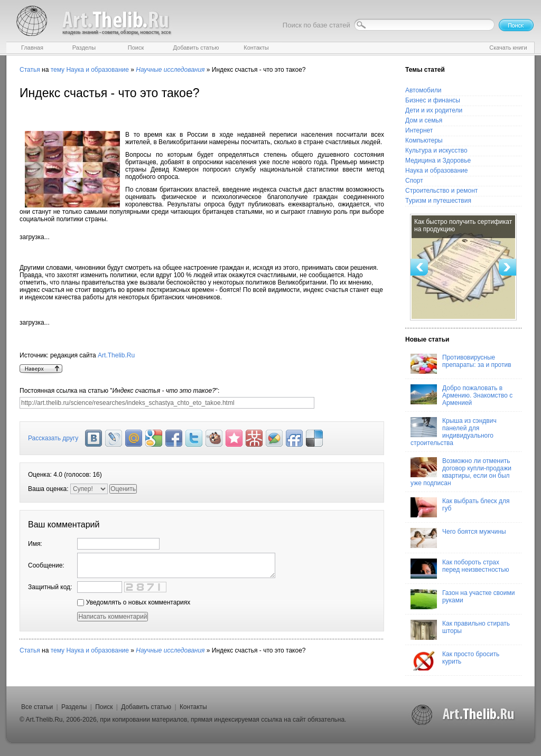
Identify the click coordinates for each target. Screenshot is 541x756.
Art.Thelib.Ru (116, 355)
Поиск (104, 707)
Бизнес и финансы (433, 100)
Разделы (74, 707)
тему (58, 70)
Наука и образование (97, 70)
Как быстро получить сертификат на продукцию (463, 225)
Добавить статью (146, 707)
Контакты (193, 707)
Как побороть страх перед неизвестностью (460, 569)
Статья (30, 70)
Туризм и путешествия (438, 201)
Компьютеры (424, 140)
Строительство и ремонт (441, 191)
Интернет (419, 130)
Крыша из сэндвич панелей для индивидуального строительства (454, 432)
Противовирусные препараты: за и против (461, 364)
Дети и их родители (434, 110)
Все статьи (37, 707)
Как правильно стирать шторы (460, 630)
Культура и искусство (436, 150)
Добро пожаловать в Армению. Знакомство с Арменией (461, 395)
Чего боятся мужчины (458, 538)
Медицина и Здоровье (438, 160)
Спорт (414, 181)
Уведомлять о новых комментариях (134, 602)
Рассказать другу (53, 438)
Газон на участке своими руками (463, 599)
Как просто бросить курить (455, 660)
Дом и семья (424, 120)
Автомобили (423, 90)
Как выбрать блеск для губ (460, 507)
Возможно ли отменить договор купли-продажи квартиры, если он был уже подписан (461, 472)
